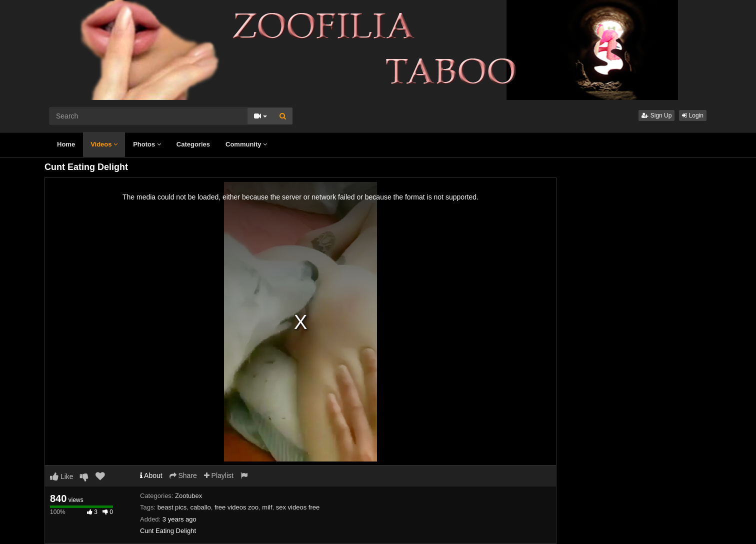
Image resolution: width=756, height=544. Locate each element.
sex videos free (298, 507)
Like (62, 476)
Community (246, 144)
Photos (147, 144)
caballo (200, 507)
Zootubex (188, 496)
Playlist (219, 475)
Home (66, 144)
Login (693, 115)
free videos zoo (236, 507)
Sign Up (656, 115)
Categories (193, 144)
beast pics (172, 507)
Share (183, 475)
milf (267, 507)
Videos (104, 144)
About (151, 475)
